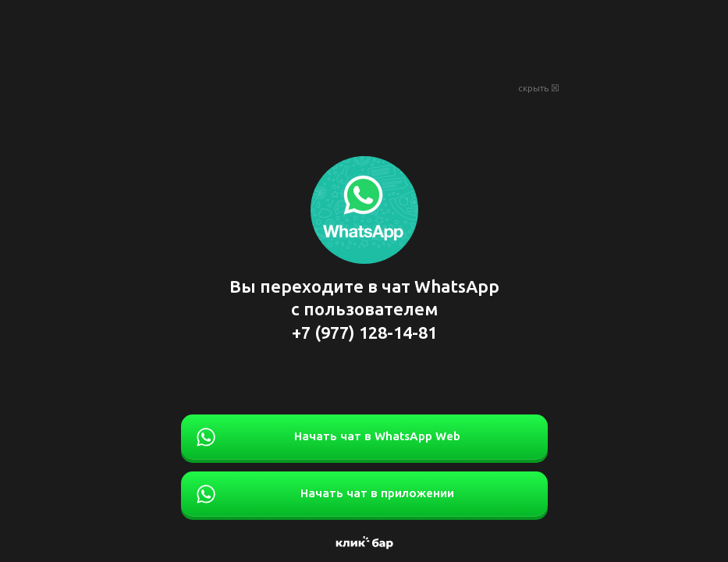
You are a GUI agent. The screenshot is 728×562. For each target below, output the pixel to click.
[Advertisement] (364, 39)
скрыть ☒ (539, 88)
